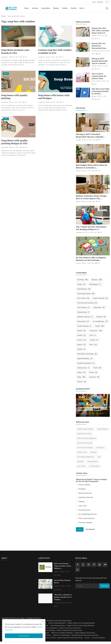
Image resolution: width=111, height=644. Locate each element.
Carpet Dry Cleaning (84, 434)
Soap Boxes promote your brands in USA (16, 52)
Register (100, 2)
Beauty (56, 8)
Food (93, 335)
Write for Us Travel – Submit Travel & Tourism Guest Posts (63, 638)
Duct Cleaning (84, 307)
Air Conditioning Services (88, 514)
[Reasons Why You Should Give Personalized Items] (83, 47)
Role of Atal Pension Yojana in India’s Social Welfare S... (63, 566)
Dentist (74, 8)
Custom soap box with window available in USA (52, 52)
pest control (81, 466)
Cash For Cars (82, 452)
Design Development (86, 363)
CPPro (94, 81)
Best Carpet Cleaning (85, 443)
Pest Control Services (86, 518)
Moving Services (84, 510)
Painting (81, 502)
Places (93, 372)
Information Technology (87, 354)
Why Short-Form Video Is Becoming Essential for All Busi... (101, 91)
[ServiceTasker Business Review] (45, 584)
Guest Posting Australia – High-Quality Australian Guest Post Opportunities (46, 621)
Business (97, 280)
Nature (82, 372)
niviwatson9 (82, 414)
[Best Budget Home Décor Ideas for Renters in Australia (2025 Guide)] (93, 153)
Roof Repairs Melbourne (86, 457)
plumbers (80, 461)
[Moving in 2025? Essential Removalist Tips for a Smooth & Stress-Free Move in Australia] (83, 62)
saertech (94, 36)
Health (100, 326)
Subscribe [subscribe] (105, 586)
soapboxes (5, 57)
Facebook (94, 377)
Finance (82, 340)
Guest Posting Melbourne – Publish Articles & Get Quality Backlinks (72, 623)
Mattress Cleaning (85, 317)
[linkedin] (100, 565)
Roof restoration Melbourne (87, 438)
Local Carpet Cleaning (85, 448)
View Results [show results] (90, 529)
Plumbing (82, 489)
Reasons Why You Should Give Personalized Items (99, 46)
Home (26, 8)
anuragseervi (80, 232)
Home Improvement (86, 294)
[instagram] (89, 565)
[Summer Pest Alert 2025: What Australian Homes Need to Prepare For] (83, 32)
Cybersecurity (84, 368)
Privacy (87, 638)
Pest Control (83, 298)
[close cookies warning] (43, 621)
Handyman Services (86, 497)
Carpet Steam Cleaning (85, 429)
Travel (97, 368)
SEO (99, 457)
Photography (95, 284)
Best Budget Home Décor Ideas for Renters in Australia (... (92, 166)
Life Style (83, 280)
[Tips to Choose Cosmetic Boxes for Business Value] (83, 77)
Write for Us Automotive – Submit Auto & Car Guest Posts (61, 628)
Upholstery (99, 307)
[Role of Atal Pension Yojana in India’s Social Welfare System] (45, 567)
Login (94, 2)
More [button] (82, 8)
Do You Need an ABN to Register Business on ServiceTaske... (91, 259)
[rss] (78, 570)
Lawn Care (82, 506)
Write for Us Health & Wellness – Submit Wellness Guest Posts (73, 633)
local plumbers (94, 466)
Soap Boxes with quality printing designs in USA (15, 142)
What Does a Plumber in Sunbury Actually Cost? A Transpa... (63, 597)
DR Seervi (57, 586)
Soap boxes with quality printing (15, 97)
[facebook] (78, 565)
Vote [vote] (80, 529)
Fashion (82, 382)
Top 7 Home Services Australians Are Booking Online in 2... (91, 228)
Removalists (83, 321)
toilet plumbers (93, 461)
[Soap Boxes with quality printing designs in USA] (18, 127)
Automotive (46, 8)
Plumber (101, 317)
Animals (35, 8)
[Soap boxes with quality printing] (18, 82)
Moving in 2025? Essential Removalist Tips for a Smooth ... (100, 61)
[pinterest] (94, 565)
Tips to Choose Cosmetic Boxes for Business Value (99, 76)
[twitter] (83, 565)
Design (82, 284)
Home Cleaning (84, 485)
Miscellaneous (84, 289)
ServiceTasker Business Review (62, 581)
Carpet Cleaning (100, 298)
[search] (107, 8)
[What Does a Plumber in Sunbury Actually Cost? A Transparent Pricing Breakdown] (45, 598)
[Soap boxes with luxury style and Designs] (55, 82)
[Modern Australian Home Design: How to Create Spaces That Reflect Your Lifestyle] (93, 184)
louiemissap (95, 51)
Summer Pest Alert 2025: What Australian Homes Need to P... (100, 31)
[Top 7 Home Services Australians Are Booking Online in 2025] (93, 215)
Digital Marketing (85, 359)
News (93, 345)
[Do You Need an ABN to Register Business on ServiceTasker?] (93, 246)
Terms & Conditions (98, 638)
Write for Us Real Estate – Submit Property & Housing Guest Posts (76, 635)
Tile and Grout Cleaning (87, 303)
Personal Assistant (85, 523)
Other (81, 377)
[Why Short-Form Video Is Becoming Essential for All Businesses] (83, 93)
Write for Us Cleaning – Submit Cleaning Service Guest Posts (61, 630)
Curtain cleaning (84, 326)
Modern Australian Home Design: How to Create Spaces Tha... (91, 197)
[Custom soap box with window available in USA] (55, 36)
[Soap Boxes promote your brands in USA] (18, 36)
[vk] (105, 565)
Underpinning (83, 312)
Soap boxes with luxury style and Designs (54, 97)
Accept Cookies (24, 636)
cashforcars (100, 448)
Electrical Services (85, 493)
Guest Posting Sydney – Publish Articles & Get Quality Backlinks (72, 626)
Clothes (65, 8)
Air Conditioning (100, 321)
